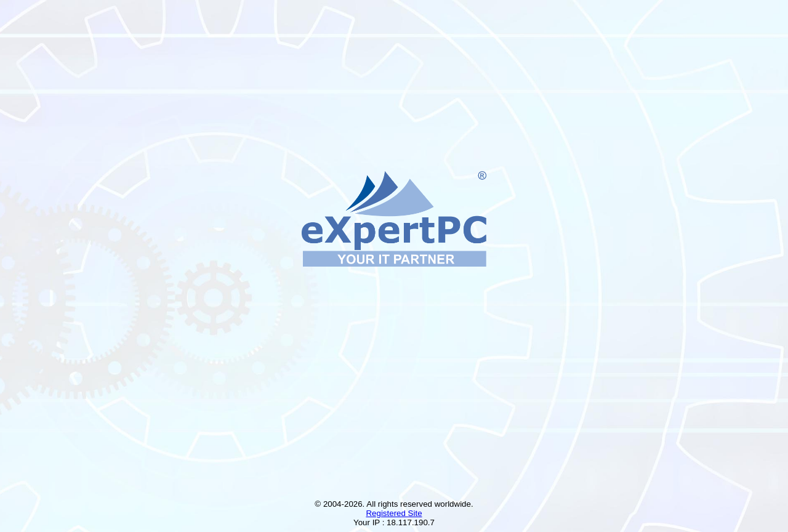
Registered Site (394, 513)
